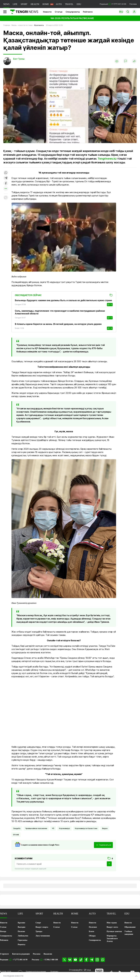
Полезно (21, 931)
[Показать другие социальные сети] (6, 189)
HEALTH (35, 4)
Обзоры (92, 936)
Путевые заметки (114, 931)
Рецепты (22, 945)
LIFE (15, 4)
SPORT (24, 4)
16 (110, 328)
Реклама (133, 4)
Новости (47, 12)
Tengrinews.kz (107, 159)
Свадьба (17, 828)
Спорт (38, 923)
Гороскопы (23, 940)
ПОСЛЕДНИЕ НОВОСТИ (13, 976)
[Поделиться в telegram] (6, 178)
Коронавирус (65, 828)
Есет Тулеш (19, 59)
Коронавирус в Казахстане (86, 828)
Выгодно (22, 927)
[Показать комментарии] (126, 61)
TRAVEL (69, 4)
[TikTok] (81, 960)
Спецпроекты (73, 12)
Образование (130, 927)
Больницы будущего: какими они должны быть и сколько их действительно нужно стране (63, 300)
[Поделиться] (134, 61)
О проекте (4, 954)
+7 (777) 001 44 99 (20, 960)
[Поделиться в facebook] (6, 183)
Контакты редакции (21, 954)
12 (110, 305)
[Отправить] (109, 864)
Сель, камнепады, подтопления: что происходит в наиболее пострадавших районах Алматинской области (60, 312)
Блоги (91, 931)
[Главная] (23, 12)
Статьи (59, 12)
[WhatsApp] (103, 960)
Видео (105, 828)
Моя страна (112, 923)
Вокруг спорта (42, 927)
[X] (64, 960)
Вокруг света (112, 927)
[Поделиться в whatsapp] (6, 173)
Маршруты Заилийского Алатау (112, 939)
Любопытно (23, 936)
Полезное (93, 927)
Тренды (39, 931)
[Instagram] (97, 960)
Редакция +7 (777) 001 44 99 (113, 4)
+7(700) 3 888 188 (51, 960)
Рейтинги (88, 12)
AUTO (59, 4)
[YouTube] (75, 960)
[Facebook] (86, 960)
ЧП (53, 828)
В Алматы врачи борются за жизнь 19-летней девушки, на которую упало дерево (58, 324)
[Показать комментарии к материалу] (6, 198)
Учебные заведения (129, 933)
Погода (3, 931)
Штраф (16, 835)
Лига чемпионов (43, 936)
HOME (46, 4)
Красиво (21, 923)
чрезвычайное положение (36, 828)
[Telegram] (92, 960)
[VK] (70, 960)
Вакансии (48, 954)
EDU (79, 4)
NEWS (6, 4)
